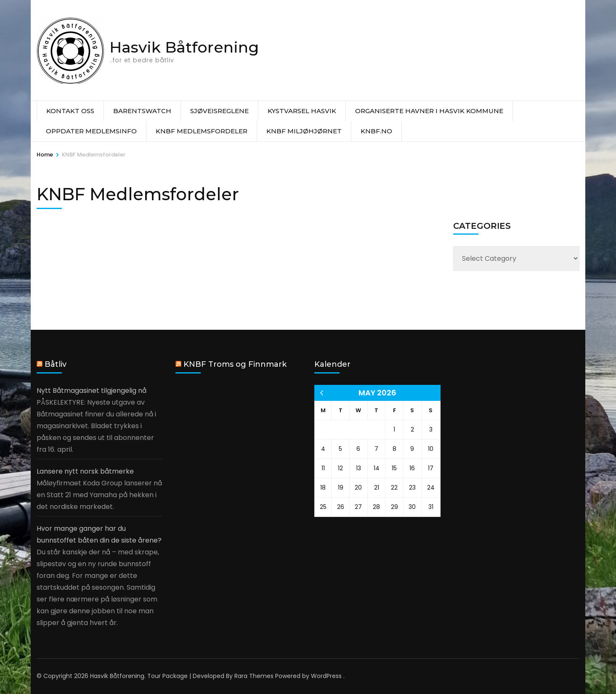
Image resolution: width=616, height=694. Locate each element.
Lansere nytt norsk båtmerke (85, 471)
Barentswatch (142, 111)
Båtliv (56, 364)
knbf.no (376, 131)
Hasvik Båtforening (184, 47)
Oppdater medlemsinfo (91, 131)
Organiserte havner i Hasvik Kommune (429, 111)
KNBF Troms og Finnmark (235, 364)
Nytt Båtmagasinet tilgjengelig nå (92, 391)
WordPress (326, 676)
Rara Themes (254, 676)
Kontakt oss (70, 111)
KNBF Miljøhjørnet (304, 131)
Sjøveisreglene (219, 111)
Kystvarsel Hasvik (302, 111)
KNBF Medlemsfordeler (202, 131)
